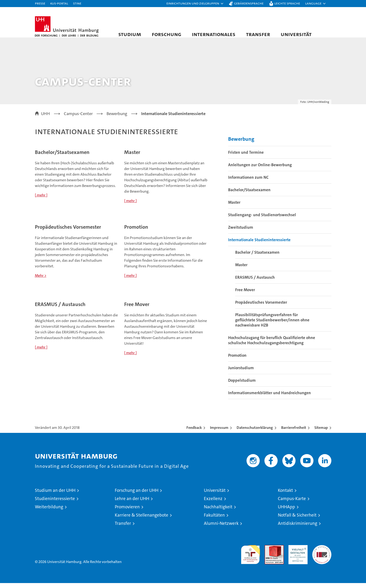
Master (234, 207)
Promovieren (127, 512)
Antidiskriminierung (298, 528)
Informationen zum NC (248, 182)
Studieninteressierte (55, 503)
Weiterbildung (49, 512)
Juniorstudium (241, 373)
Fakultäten (214, 520)
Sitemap (321, 433)
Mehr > (41, 280)
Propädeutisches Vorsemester (261, 307)
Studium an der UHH (55, 495)
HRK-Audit (297, 553)
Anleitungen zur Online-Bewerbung (260, 170)
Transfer (258, 34)
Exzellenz (213, 503)
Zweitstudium (241, 232)
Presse (40, 3)
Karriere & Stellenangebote (142, 520)
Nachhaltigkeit (218, 512)
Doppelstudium (242, 385)
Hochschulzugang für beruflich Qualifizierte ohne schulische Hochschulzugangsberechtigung (272, 345)
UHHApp (286, 512)
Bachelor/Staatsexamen (249, 195)
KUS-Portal (59, 3)
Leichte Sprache (287, 3)
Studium (130, 34)
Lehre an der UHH (132, 503)
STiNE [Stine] (77, 3)
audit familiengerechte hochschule (250, 557)
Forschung (167, 34)
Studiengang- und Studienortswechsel (262, 220)
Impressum (219, 433)
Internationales (214, 34)
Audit (269, 553)
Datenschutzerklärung (255, 433)
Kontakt (285, 495)
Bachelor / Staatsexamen (257, 257)
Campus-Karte (292, 503)
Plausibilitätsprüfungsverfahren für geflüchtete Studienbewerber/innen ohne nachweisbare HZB (272, 325)
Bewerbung (241, 144)
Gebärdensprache (249, 3)
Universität (296, 34)
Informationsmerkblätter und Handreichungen (269, 398)
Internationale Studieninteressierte (259, 245)
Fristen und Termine (246, 157)
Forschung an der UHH (137, 495)
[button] (195, 4)
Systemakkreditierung (322, 553)
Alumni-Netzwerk (221, 528)
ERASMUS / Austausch (255, 282)
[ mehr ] (41, 200)
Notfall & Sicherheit (297, 520)
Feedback (194, 433)
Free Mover (245, 295)
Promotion (237, 360)
